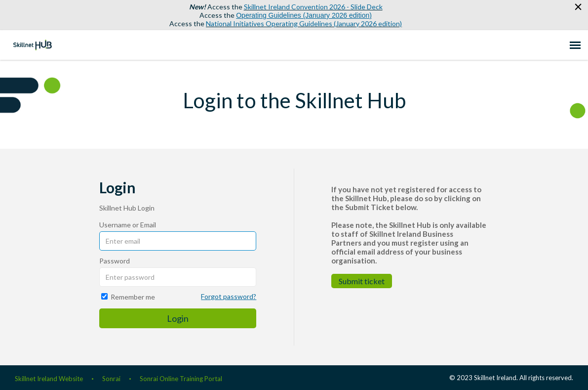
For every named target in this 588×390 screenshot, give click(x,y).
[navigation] (575, 45)
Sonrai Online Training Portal (181, 379)
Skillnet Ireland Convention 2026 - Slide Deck (313, 7)
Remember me (133, 297)
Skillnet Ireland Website (49, 379)
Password (115, 261)
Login (178, 318)
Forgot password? (229, 296)
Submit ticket (362, 281)
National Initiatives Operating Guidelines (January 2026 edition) (304, 23)
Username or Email (128, 225)
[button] (577, 7)
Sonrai (111, 379)
